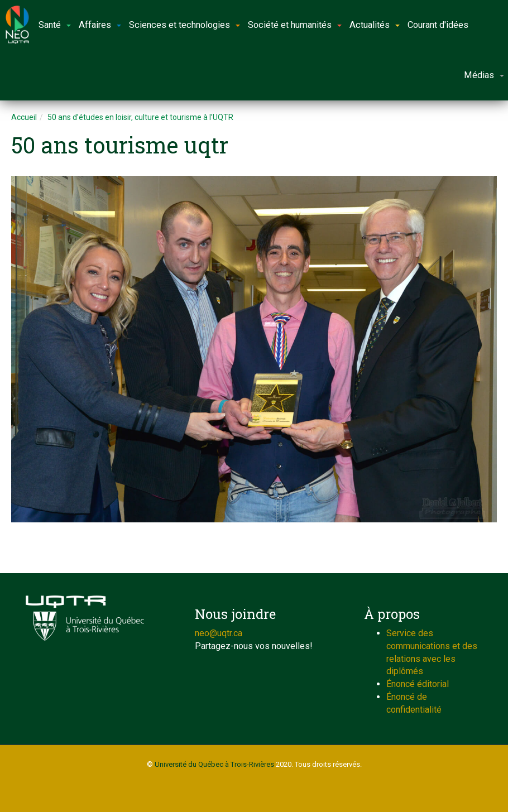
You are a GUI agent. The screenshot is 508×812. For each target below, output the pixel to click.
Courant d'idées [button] (438, 25)
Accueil (24, 117)
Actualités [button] (375, 25)
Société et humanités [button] (295, 25)
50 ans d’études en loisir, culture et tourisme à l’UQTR (140, 117)
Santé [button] (55, 25)
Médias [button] (484, 75)
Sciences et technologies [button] (184, 25)
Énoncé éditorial (418, 684)
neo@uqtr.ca (219, 633)
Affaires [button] (100, 25)
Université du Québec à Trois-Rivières (214, 764)
